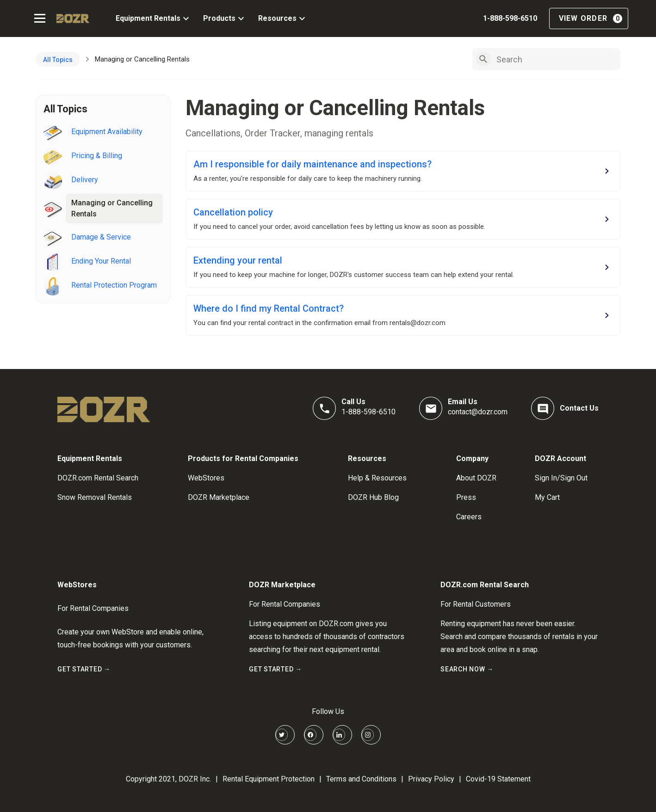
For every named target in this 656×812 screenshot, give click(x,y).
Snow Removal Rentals (95, 497)
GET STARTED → (84, 669)
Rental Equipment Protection (269, 779)
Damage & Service (101, 237)
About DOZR (476, 478)
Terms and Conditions (361, 779)
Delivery (85, 180)
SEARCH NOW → (467, 669)
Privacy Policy (431, 779)
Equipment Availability (107, 132)
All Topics (58, 60)
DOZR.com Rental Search (98, 478)
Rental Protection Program (114, 285)
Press (466, 497)
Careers (469, 517)
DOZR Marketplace (219, 497)
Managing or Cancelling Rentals (112, 208)
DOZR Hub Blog (373, 497)
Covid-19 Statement (498, 779)
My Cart (547, 497)
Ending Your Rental (101, 261)
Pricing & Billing (97, 156)
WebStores (206, 478)
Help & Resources (377, 478)
